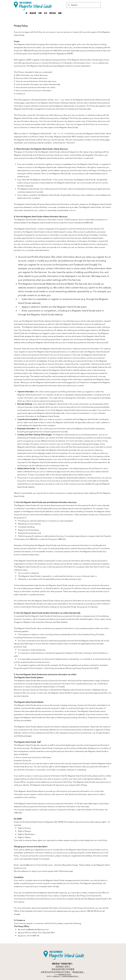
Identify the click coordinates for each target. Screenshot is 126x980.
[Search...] (83, 5)
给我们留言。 (80, 972)
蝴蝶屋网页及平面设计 (65, 974)
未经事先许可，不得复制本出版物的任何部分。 (66, 976)
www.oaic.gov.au (71, 911)
